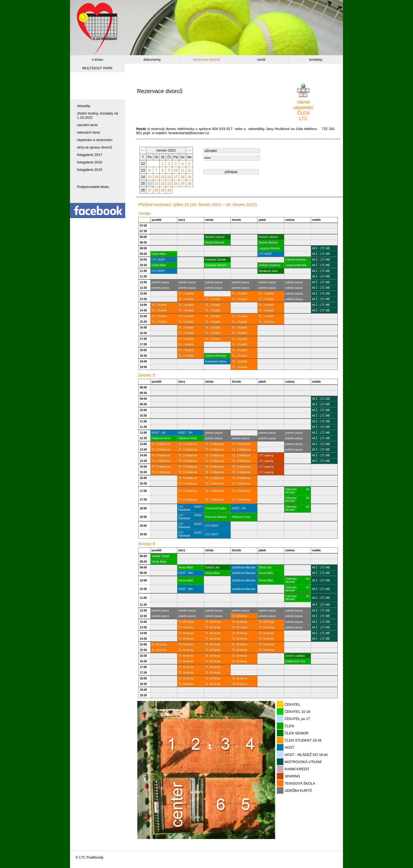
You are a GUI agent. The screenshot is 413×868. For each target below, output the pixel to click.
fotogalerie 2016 (90, 162)
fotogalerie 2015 (90, 170)
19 (189, 177)
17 (176, 177)
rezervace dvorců (206, 59)
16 (169, 177)
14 (156, 177)
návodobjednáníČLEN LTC (303, 110)
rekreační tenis (88, 132)
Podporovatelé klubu (93, 187)
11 (183, 170)
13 (150, 177)
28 (156, 190)
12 (189, 170)
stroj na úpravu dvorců (94, 147)
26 (189, 183)
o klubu (97, 59)
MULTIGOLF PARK (98, 68)
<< (143, 150)
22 (163, 183)
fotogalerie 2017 (90, 155)
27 (150, 190)
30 (169, 190)
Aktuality (84, 106)
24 (176, 183)
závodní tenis (87, 125)
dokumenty (152, 59)
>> (189, 150)
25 (183, 183)
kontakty (316, 59)
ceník (261, 59)
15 (163, 177)
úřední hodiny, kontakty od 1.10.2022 (97, 115)
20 (150, 183)
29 (163, 190)
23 (169, 183)
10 (176, 170)
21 (156, 183)
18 (183, 177)
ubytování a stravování (95, 140)
